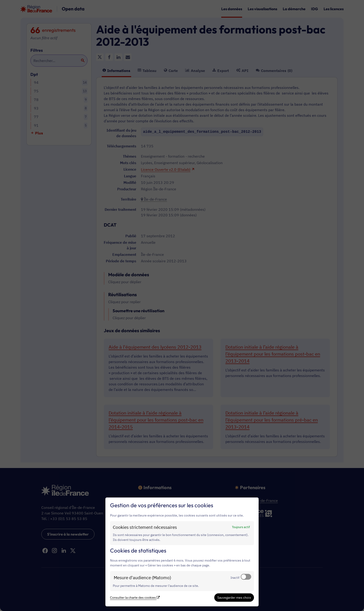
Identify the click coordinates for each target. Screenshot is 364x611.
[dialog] (182, 552)
